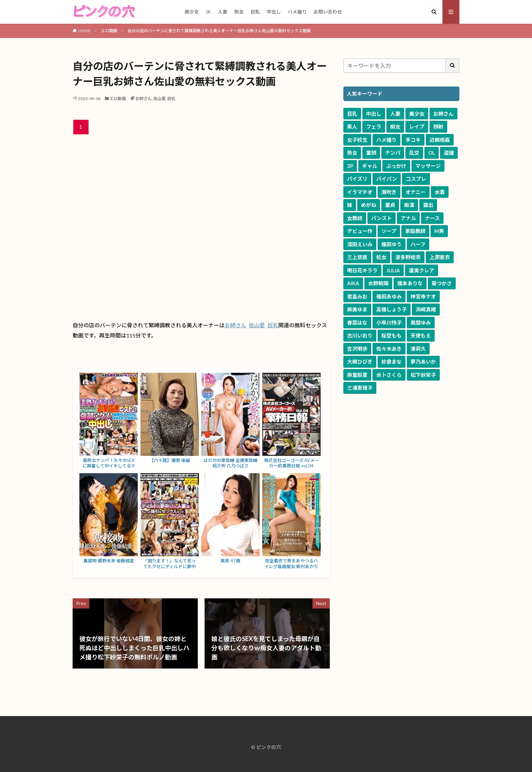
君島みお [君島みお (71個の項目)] (357, 296)
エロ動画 (109, 31)
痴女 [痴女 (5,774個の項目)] (395, 127)
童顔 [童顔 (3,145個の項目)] (371, 153)
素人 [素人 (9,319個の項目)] (352, 127)
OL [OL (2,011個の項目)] (432, 153)
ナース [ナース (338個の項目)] (432, 218)
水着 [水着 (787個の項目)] (440, 192)
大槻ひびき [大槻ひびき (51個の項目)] (360, 362)
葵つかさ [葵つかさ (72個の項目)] (442, 283)
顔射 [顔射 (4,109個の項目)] (438, 127)
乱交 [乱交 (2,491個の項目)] (414, 153)
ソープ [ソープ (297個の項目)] (389, 231)
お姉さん (144, 99)
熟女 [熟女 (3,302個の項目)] (352, 153)
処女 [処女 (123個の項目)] (381, 257)
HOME (85, 31)
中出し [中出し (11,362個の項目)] (374, 114)
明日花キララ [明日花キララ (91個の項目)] (362, 270)
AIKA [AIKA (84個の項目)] (353, 283)
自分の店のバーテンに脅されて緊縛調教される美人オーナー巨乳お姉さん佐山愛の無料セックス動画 (219, 31)
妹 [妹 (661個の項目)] (350, 205)
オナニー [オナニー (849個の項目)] (416, 192)
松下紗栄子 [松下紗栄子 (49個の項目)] (423, 375)
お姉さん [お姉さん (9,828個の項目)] (443, 114)
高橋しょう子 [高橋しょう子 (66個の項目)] (392, 309)
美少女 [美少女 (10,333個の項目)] (417, 114)
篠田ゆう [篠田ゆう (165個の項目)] (392, 244)
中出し (274, 12)
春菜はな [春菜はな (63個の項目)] (357, 323)
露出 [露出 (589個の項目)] (428, 205)
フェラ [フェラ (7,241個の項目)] (374, 127)
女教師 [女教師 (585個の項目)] (355, 218)
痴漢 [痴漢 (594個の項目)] (409, 205)
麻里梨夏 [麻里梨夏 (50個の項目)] (357, 375)
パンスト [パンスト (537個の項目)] (382, 218)
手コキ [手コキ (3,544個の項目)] (413, 140)
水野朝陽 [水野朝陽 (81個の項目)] (378, 283)
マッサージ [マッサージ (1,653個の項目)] (428, 166)
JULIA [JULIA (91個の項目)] (393, 270)
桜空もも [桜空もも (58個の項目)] (392, 335)
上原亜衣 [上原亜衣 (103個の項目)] (440, 257)
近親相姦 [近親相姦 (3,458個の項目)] (440, 140)
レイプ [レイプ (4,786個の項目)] (417, 127)
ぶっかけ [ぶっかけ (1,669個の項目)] (396, 166)
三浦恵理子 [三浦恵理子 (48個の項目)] (360, 388)
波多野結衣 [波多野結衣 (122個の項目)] (408, 257)
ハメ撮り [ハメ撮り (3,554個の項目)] (386, 140)
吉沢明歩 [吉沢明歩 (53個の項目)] (357, 349)
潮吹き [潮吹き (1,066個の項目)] (389, 192)
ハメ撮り (297, 12)
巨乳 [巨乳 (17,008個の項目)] (352, 114)
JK (208, 12)
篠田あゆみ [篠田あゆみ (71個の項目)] (389, 296)
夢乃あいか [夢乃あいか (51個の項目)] (423, 362)
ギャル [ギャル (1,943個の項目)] (370, 166)
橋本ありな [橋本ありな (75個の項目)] (410, 283)
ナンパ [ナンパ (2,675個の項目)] (393, 153)
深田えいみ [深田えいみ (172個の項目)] (360, 244)
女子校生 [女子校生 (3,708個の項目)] (357, 140)
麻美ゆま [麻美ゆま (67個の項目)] (357, 309)
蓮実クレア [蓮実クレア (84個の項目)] (422, 270)
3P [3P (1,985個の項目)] (350, 166)
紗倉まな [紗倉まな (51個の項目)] (392, 362)
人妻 (223, 12)
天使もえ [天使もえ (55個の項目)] (421, 335)
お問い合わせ (328, 12)
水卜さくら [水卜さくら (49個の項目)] (389, 375)
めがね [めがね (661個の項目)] (369, 205)
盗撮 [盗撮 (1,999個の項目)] (449, 153)
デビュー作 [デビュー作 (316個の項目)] (360, 231)
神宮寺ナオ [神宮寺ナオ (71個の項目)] (423, 296)
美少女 (192, 12)
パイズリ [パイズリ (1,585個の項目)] (357, 179)
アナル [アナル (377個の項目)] (408, 218)
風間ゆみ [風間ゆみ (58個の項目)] (421, 323)
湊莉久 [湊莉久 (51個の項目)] (418, 349)
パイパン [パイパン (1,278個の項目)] (387, 179)
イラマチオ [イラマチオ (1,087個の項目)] (360, 192)
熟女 (239, 12)
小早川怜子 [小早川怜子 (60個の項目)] (389, 323)
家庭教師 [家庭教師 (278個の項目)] (415, 231)
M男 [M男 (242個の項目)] (439, 231)
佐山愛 (159, 99)
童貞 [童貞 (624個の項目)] (390, 205)
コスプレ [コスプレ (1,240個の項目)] (416, 179)
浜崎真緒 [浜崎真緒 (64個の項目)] (426, 309)
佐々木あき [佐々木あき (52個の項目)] (389, 349)
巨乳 (255, 12)
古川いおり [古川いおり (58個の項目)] (360, 335)
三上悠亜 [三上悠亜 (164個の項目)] (357, 257)
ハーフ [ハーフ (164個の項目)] (418, 244)
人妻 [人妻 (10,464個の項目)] (395, 114)
